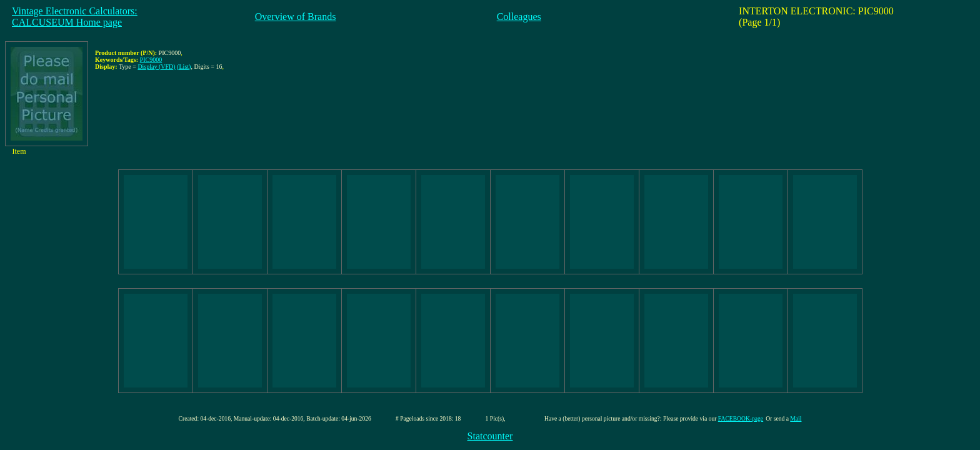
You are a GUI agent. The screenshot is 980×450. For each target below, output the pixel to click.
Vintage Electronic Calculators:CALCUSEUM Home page (75, 17)
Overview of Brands (296, 17)
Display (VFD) (156, 67)
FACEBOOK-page (741, 418)
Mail (796, 418)
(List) (184, 67)
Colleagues (519, 17)
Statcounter (490, 436)
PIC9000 (151, 60)
